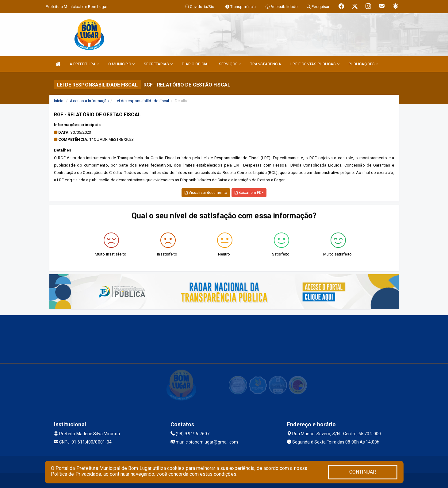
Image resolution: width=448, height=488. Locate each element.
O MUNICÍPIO (121, 64)
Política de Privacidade (76, 474)
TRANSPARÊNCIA (266, 64)
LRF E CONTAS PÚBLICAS (315, 64)
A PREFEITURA (84, 64)
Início (59, 101)
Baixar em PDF (249, 193)
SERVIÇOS (230, 64)
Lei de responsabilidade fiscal (142, 101)
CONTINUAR (363, 472)
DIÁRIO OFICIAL (196, 64)
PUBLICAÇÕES (363, 64)
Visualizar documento (206, 193)
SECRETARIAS (158, 64)
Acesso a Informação (89, 101)
